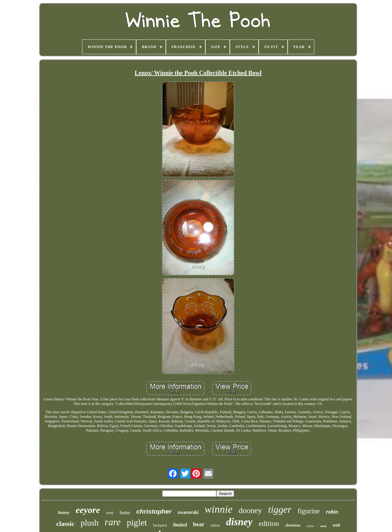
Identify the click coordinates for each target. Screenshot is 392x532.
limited (180, 525)
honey (64, 512)
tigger (280, 509)
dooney (250, 510)
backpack (160, 525)
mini (110, 513)
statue (215, 525)
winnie (219, 509)
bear (199, 524)
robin (332, 512)
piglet (137, 523)
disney (239, 522)
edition (269, 523)
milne (310, 526)
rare (113, 522)
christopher (154, 511)
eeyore (88, 510)
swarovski (188, 512)
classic (65, 524)
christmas (293, 525)
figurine (309, 511)
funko (125, 513)
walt (336, 525)
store (323, 526)
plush (90, 523)
